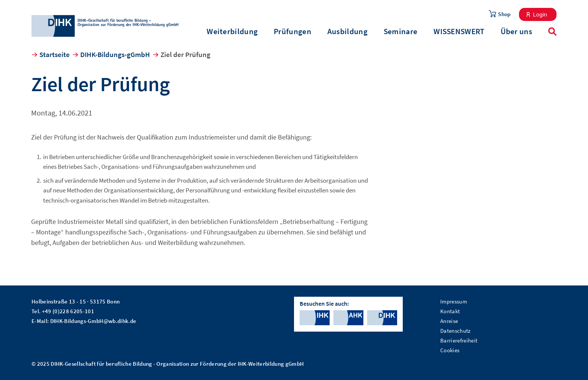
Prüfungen (292, 32)
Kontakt (450, 311)
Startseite (55, 54)
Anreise (449, 321)
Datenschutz (455, 331)
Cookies (450, 350)
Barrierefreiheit (459, 340)
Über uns (516, 32)
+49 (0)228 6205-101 (68, 311)
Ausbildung (347, 32)
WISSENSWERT (459, 32)
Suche (552, 32)
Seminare (400, 32)
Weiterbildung (232, 32)
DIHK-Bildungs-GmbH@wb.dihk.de (93, 321)
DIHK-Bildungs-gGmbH (115, 54)
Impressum (454, 301)
